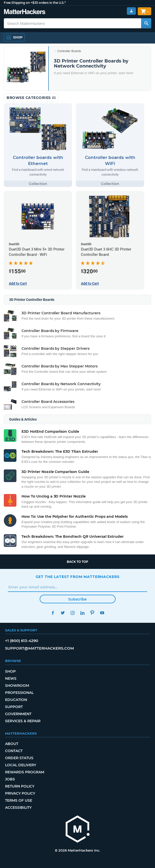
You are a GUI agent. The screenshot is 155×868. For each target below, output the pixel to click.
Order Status (19, 758)
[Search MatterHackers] (146, 23)
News (11, 678)
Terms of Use (19, 800)
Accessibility (18, 808)
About (12, 744)
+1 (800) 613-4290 (22, 641)
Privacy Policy (20, 793)
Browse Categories (31, 98)
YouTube (102, 613)
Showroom (17, 686)
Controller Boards (69, 51)
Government (18, 714)
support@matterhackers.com (39, 648)
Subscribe (77, 599)
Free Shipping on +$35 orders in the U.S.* (35, 3)
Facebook (53, 613)
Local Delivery (21, 765)
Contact (14, 751)
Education (16, 700)
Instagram (73, 613)
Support (14, 707)
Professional (19, 693)
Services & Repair (23, 721)
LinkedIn (83, 613)
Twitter (63, 613)
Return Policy (20, 786)
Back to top (77, 562)
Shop (10, 671)
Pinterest (92, 613)
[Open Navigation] (14, 37)
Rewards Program (25, 772)
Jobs (10, 779)
